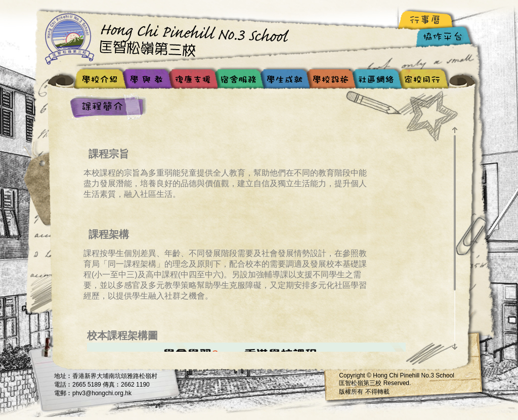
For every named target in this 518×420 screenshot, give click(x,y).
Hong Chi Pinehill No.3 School (170, 38)
